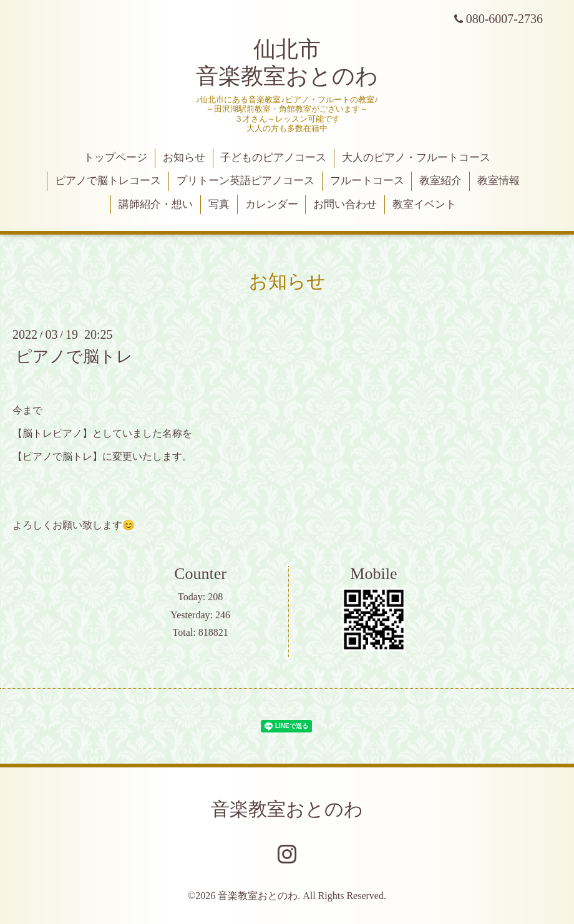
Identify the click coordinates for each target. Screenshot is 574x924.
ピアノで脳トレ (74, 357)
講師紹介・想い (156, 204)
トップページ (115, 158)
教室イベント (424, 204)
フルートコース (367, 181)
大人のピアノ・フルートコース (416, 158)
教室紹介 (440, 181)
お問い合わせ (345, 204)
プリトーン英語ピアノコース (246, 181)
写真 (219, 204)
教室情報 (499, 181)
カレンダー (272, 204)
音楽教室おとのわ (287, 809)
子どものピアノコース (273, 158)
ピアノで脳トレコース (108, 181)
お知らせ (184, 158)
